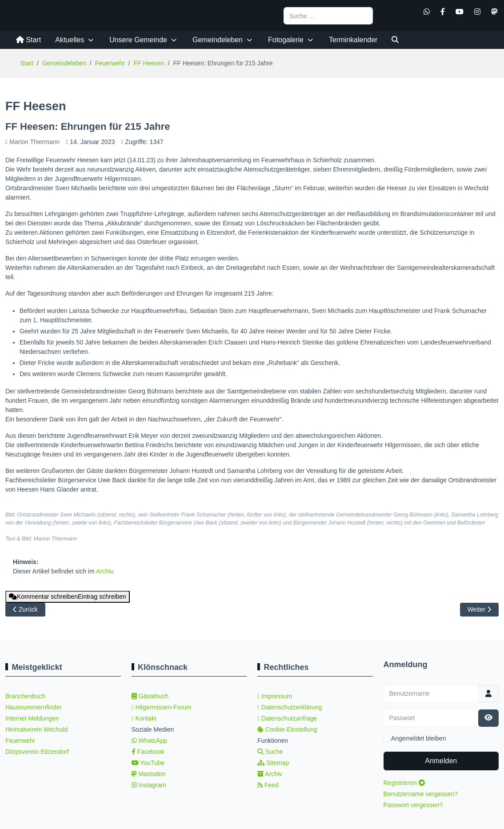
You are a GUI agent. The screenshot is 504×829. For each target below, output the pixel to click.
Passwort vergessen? (413, 805)
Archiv (104, 571)
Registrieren (404, 783)
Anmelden (441, 761)
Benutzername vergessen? (421, 794)
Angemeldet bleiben (419, 738)
